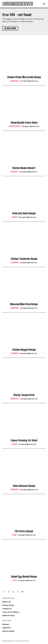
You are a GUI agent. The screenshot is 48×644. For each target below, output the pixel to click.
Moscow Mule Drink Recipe (24, 304)
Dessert (15, 172)
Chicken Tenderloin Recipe (24, 259)
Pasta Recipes (15, 126)
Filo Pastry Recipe (24, 531)
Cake (15, 535)
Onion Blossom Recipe (24, 486)
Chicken (15, 263)
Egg (15, 580)
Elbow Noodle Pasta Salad (24, 123)
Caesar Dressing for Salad (24, 440)
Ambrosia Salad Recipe (24, 213)
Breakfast (15, 81)
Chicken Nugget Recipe (24, 350)
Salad (15, 217)
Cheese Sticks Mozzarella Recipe (24, 77)
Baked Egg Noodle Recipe (24, 577)
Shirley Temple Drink (24, 395)
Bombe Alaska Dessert (24, 168)
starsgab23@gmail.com (29, 81)
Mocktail (15, 308)
